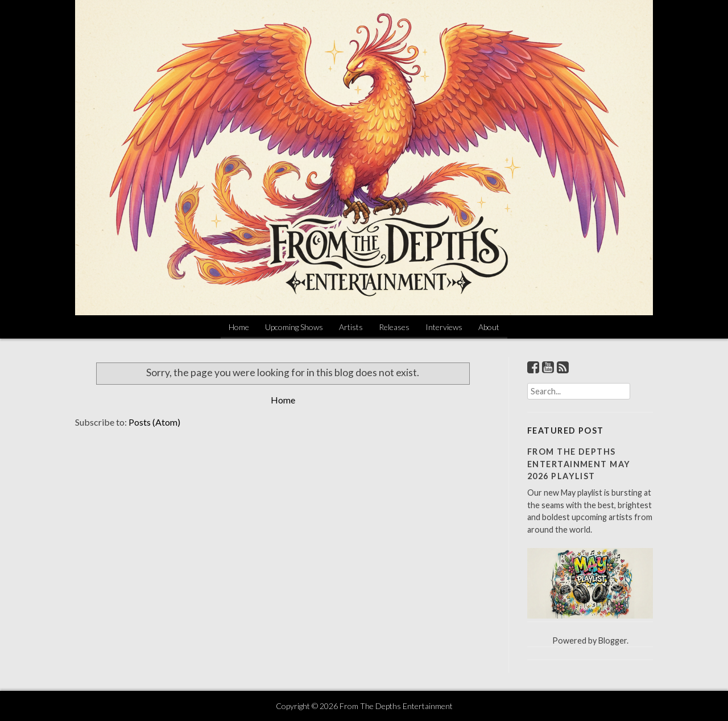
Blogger (613, 640)
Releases (394, 327)
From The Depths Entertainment (396, 706)
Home (239, 327)
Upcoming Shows (294, 327)
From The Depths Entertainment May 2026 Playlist (579, 464)
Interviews (444, 327)
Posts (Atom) (154, 422)
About (489, 327)
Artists (351, 327)
